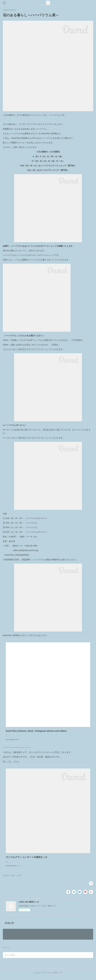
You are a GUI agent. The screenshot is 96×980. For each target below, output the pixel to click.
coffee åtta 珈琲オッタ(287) (12, 878)
